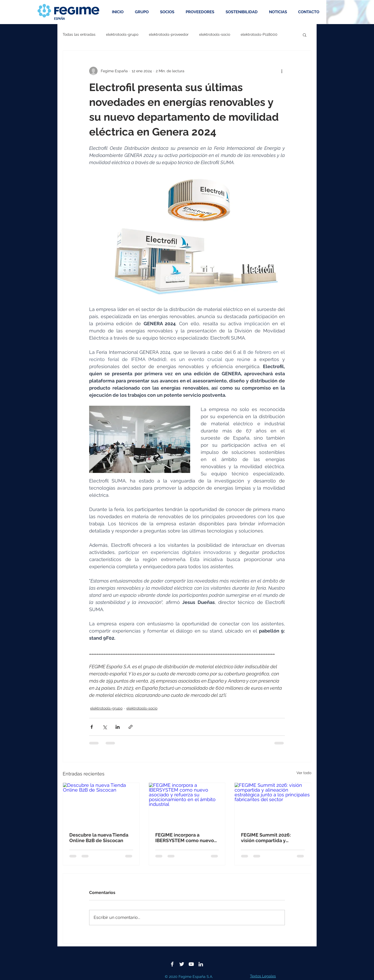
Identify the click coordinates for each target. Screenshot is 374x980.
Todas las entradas (79, 34)
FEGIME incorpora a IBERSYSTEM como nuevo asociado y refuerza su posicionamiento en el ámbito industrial (185, 838)
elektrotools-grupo (122, 34)
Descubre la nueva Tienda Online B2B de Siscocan (99, 838)
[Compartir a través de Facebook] (92, 727)
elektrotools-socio (215, 34)
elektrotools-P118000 (259, 34)
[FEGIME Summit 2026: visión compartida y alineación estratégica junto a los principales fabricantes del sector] (273, 804)
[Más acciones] (282, 71)
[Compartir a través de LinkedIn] (118, 727)
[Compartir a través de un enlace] (131, 727)
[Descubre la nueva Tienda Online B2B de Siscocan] (101, 804)
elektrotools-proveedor (169, 34)
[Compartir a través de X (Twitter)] (105, 727)
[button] (305, 35)
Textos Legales (263, 976)
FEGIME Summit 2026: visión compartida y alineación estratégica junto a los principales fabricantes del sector (266, 838)
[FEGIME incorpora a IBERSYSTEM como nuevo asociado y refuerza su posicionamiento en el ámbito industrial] (187, 804)
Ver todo (304, 773)
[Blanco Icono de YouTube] (191, 964)
